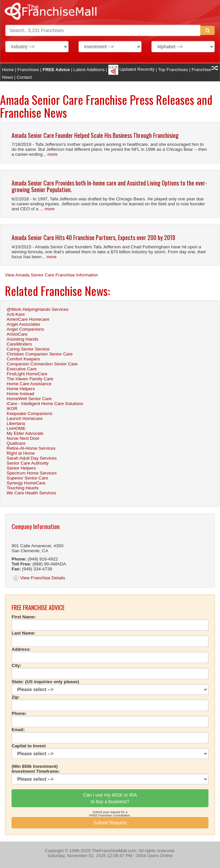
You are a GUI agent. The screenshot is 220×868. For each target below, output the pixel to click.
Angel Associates (24, 324)
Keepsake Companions (29, 413)
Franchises (28, 69)
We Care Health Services (31, 493)
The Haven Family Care (30, 379)
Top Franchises (173, 69)
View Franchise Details (39, 578)
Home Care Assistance (29, 384)
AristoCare (17, 334)
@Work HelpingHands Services (38, 309)
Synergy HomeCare (26, 483)
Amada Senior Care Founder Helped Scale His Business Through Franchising (95, 135)
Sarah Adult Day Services (32, 458)
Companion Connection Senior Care (42, 364)
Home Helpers (21, 389)
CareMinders (19, 344)
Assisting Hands (23, 339)
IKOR (12, 409)
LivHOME (16, 428)
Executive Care (22, 369)
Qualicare (16, 443)
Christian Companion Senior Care (40, 354)
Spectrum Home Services (32, 473)
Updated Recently (132, 69)
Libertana (16, 423)
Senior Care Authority (28, 463)
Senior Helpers (21, 468)
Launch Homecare (25, 418)
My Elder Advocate (25, 433)
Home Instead (20, 394)
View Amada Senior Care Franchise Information (52, 275)
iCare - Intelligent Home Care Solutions (45, 404)
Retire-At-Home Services (31, 448)
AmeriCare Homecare (28, 319)
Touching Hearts (23, 488)
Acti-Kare (16, 314)
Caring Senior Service (28, 349)
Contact (24, 77)
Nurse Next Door (23, 438)
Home (8, 69)
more (52, 154)
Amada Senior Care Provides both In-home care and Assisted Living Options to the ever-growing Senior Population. (109, 186)
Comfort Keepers (23, 359)
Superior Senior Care (27, 478)
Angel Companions (25, 329)
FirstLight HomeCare (27, 374)
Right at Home (21, 453)
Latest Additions (89, 69)
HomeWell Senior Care (29, 399)
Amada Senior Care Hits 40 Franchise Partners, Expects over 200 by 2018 (93, 237)
